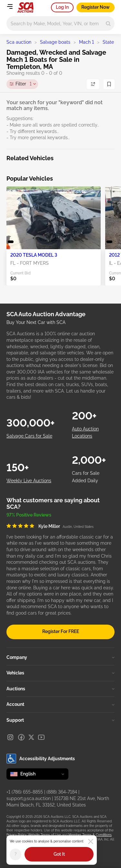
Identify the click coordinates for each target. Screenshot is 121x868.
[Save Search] (109, 84)
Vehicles (60, 673)
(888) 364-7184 (62, 792)
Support (60, 720)
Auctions (60, 689)
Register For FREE (61, 631)
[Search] (108, 23)
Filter (24, 84)
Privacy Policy (16, 835)
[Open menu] (10, 6)
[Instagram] (10, 737)
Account (60, 704)
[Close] (91, 841)
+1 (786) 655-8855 (25, 792)
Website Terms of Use (44, 835)
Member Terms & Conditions (90, 835)
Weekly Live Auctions (29, 481)
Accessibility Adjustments (41, 759)
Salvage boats (55, 42)
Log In (62, 7)
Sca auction (19, 42)
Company (60, 657)
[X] (31, 737)
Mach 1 (86, 42)
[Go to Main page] (25, 7)
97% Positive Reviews (29, 515)
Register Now (96, 7)
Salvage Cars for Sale (29, 436)
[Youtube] (41, 737)
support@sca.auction (29, 798)
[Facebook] (21, 737)
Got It (59, 854)
